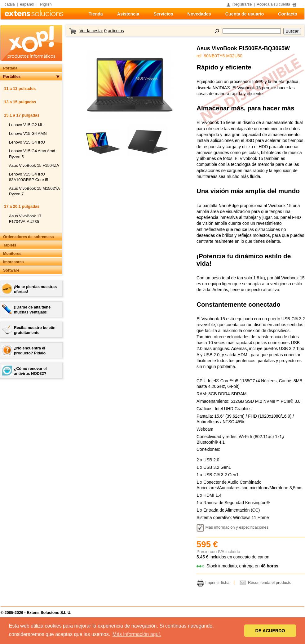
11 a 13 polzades (20, 89)
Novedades (199, 14)
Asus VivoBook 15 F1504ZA (34, 165)
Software (11, 270)
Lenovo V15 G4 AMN (28, 133)
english (46, 4)
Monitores (12, 254)
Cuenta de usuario (245, 14)
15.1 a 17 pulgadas (22, 115)
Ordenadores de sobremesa (29, 237)
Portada (10, 68)
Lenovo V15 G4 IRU (27, 142)
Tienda (96, 14)
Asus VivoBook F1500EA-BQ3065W (243, 48)
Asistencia (128, 14)
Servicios (163, 14)
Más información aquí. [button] (137, 634)
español (27, 4)
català (10, 4)
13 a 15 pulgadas (20, 102)
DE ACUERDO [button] (270, 631)
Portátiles (12, 77)
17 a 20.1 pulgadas (22, 206)
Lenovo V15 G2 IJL (26, 125)
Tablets (10, 245)
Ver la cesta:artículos (102, 31)
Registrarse (242, 4)
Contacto (288, 14)
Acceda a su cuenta (274, 4)
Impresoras (13, 262)
